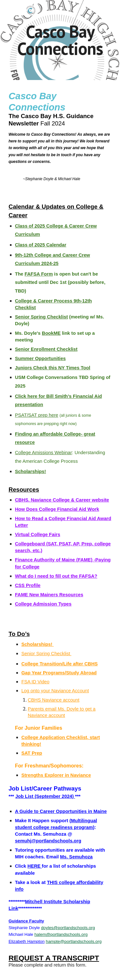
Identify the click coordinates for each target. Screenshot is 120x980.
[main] (60, 40)
